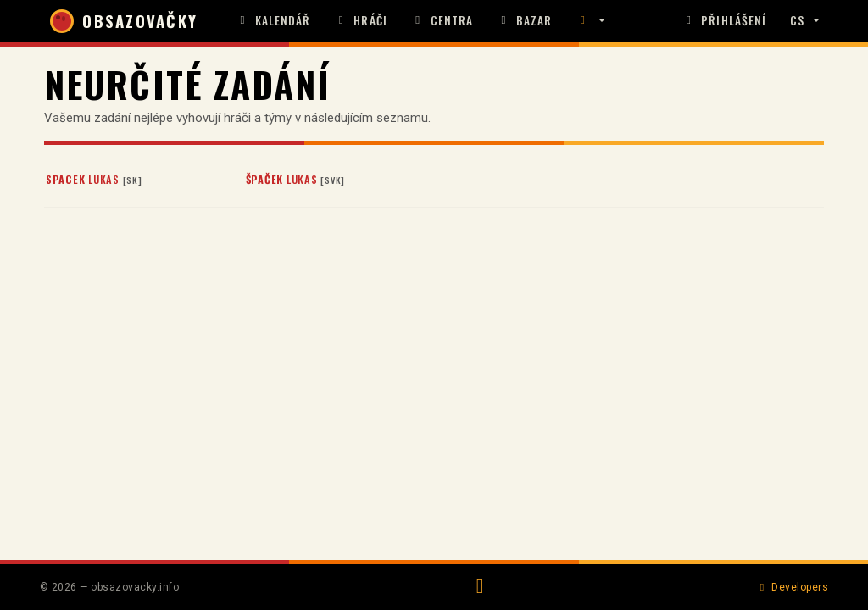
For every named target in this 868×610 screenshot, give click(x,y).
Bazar (524, 20)
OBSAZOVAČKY (124, 21)
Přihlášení (724, 20)
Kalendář (273, 20)
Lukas (94, 179)
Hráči (361, 20)
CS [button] (797, 20)
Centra (442, 20)
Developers (792, 587)
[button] (590, 21)
